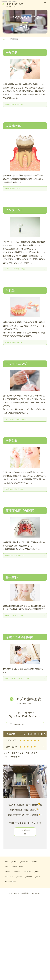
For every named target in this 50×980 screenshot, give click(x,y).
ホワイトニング (13, 946)
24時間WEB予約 (30, 782)
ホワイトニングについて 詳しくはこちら (21, 443)
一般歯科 (10, 936)
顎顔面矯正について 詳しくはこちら (21, 594)
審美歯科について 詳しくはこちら (21, 661)
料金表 (9, 931)
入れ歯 (28, 941)
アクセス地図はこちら (25, 894)
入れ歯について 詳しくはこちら (21, 361)
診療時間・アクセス (28, 931)
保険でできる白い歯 (15, 956)
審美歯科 (27, 951)
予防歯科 (31, 946)
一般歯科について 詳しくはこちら (21, 108)
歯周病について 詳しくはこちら (21, 197)
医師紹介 (23, 921)
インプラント (12, 941)
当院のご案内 (12, 926)
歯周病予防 (26, 936)
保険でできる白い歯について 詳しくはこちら (21, 731)
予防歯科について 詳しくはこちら (21, 520)
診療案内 (29, 926)
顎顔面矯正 (11, 951)
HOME (9, 921)
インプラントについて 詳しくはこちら (21, 283)
